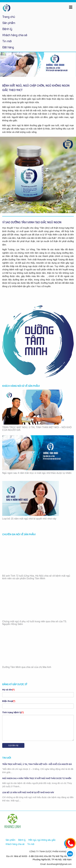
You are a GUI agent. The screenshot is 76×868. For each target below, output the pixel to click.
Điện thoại (9, 701)
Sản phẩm (9, 23)
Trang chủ (9, 17)
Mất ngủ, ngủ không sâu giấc (42, 840)
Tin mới (7, 42)
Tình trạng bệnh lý (13, 712)
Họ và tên (8, 690)
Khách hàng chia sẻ (15, 35)
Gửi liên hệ (13, 745)
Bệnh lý (7, 29)
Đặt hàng (8, 48)
